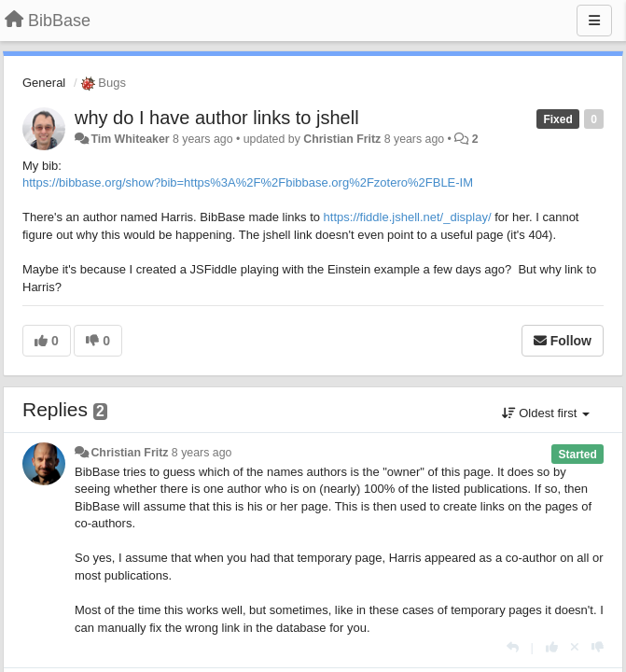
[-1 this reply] (598, 647)
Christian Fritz (342, 139)
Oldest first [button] (546, 413)
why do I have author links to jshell (217, 118)
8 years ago (202, 453)
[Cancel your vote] (575, 647)
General (44, 83)
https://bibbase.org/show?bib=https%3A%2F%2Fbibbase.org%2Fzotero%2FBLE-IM (248, 182)
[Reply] (513, 647)
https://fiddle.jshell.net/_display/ (408, 217)
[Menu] (594, 21)
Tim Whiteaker (130, 139)
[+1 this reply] (552, 647)
